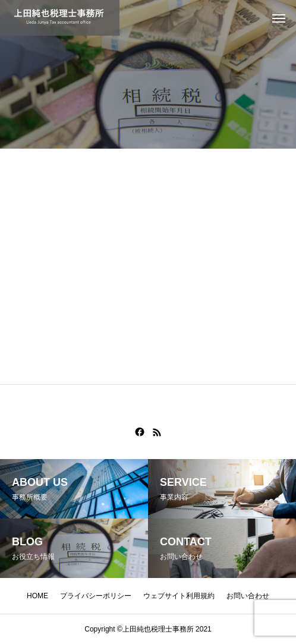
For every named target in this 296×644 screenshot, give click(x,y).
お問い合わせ (248, 596)
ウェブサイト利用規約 (179, 596)
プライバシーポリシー (96, 596)
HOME (37, 596)
